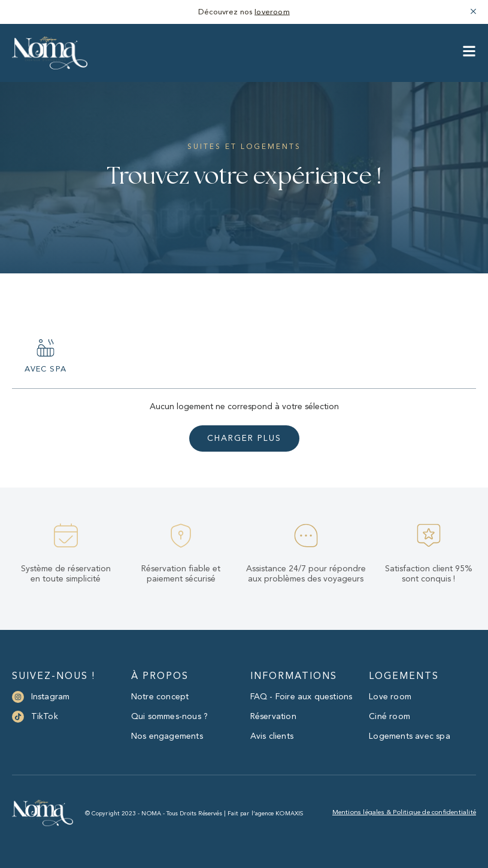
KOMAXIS (289, 814)
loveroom (272, 12)
